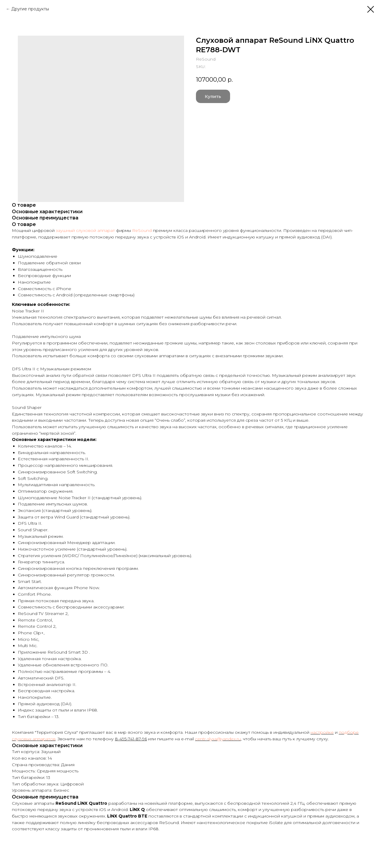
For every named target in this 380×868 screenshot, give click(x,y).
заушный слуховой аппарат (85, 230)
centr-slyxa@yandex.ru (218, 739)
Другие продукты (30, 9)
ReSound (142, 230)
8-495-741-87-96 (131, 739)
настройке (322, 732)
